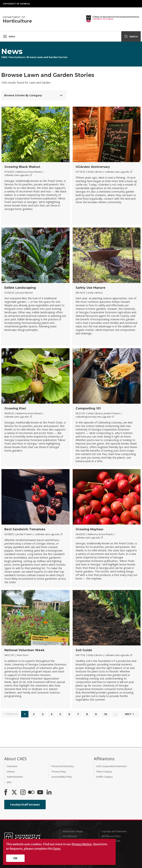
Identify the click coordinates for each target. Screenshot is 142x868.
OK (15, 858)
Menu (9, 36)
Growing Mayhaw (89, 529)
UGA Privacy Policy (111, 836)
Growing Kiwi (15, 408)
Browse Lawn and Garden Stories (47, 57)
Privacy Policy (59, 772)
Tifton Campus (104, 772)
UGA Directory (70, 836)
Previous (10, 714)
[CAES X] (15, 793)
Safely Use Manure (91, 288)
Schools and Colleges (73, 831)
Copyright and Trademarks (114, 831)
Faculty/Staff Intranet (25, 805)
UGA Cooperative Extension (111, 766)
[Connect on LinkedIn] (49, 793)
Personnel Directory (63, 766)
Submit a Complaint (111, 841)
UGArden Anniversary (93, 167)
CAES (4, 57)
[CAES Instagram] (23, 793)
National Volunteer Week (24, 650)
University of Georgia (17, 4)
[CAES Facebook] (6, 793)
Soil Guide (84, 650)
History (11, 772)
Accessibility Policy (62, 777)
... (115, 714)
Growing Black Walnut (22, 167)
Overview (12, 766)
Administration (15, 777)
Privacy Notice (82, 844)
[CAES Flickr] (31, 793)
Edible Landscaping (20, 288)
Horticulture (17, 57)
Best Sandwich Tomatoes (25, 529)
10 (105, 714)
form (57, 849)
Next (130, 714)
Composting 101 (88, 408)
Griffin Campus (104, 777)
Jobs (9, 782)
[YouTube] (40, 793)
